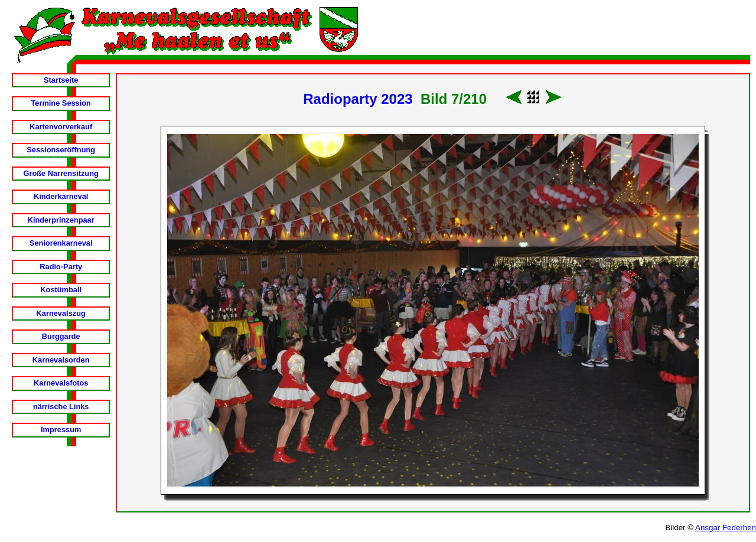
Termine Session (61, 103)
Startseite (61, 80)
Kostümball (61, 290)
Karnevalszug (61, 313)
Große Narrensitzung (61, 173)
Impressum (61, 430)
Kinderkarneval (61, 196)
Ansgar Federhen (726, 528)
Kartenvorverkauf (61, 127)
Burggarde (61, 336)
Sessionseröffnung (61, 150)
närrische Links (61, 407)
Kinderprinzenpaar (61, 220)
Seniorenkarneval (61, 243)
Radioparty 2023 (358, 99)
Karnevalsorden (61, 360)
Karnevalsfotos (61, 383)
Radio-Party (61, 267)
